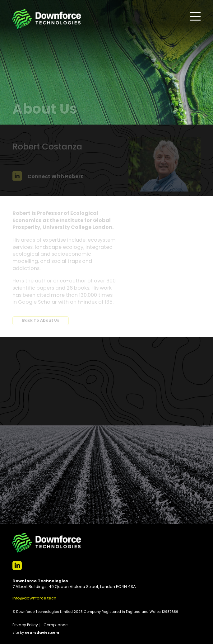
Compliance (56, 625)
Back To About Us (41, 321)
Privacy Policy (25, 625)
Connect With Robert (48, 177)
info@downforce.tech (34, 598)
